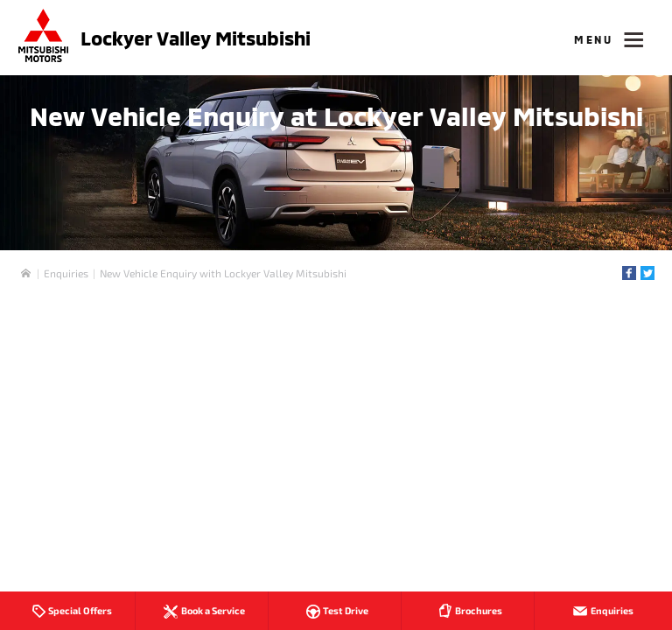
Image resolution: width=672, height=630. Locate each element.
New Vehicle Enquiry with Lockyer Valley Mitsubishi (223, 273)
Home (26, 273)
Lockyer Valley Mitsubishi (196, 38)
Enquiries (66, 273)
